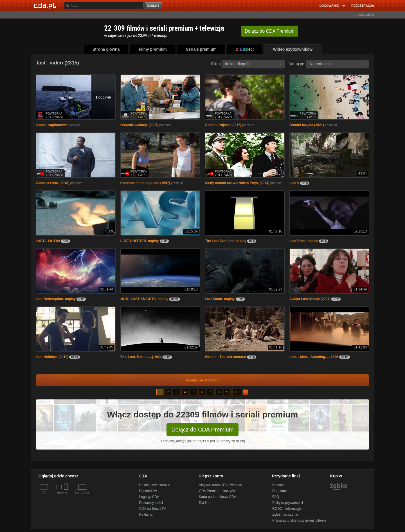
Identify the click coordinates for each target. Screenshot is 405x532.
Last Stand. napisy (220, 299)
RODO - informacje (287, 509)
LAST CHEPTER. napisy (140, 241)
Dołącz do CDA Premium (202, 430)
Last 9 (294, 183)
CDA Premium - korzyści (217, 491)
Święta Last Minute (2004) (310, 299)
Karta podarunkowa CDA (218, 497)
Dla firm (205, 503)
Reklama (146, 515)
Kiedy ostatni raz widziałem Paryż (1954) (237, 183)
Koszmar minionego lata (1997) (145, 183)
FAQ (276, 497)
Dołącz (270, 31)
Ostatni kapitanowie (52, 125)
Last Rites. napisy (304, 241)
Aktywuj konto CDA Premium (220, 485)
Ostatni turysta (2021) (307, 125)
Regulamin (280, 491)
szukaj (154, 6)
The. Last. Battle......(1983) (141, 357)
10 (237, 392)
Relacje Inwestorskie (155, 485)
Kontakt (278, 485)
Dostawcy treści (151, 503)
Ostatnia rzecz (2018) (52, 183)
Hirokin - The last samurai (225, 357)
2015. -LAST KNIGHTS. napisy (144, 299)
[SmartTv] (67, 496)
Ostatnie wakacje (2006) (139, 125)
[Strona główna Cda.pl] (46, 5)
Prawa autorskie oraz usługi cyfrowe (299, 520)
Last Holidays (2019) (52, 357)
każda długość (253, 64)
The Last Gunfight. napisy (225, 241)
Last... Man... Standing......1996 (314, 357)
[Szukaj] (104, 5)
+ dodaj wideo (364, 15)
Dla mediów (148, 491)
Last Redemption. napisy (56, 299)
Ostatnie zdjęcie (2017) (223, 125)
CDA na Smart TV (153, 509)
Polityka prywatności (288, 503)
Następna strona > (199, 380)
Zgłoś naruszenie (285, 515)
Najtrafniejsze (338, 64)
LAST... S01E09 (48, 241)
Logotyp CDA (149, 497)
